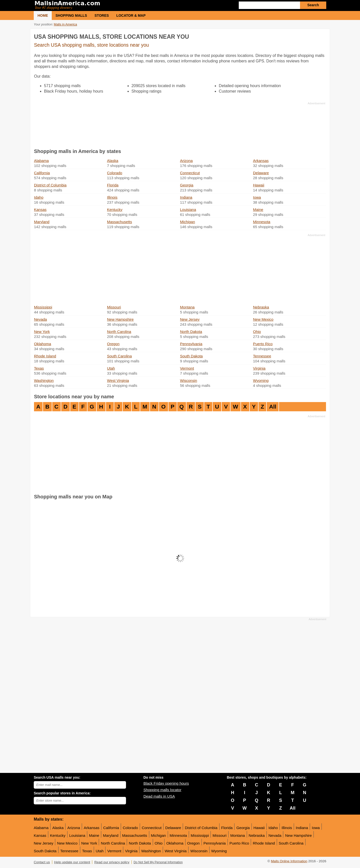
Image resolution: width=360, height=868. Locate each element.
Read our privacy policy (112, 862)
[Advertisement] (180, 124)
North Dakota (191, 332)
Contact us (42, 862)
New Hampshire (120, 319)
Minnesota (262, 222)
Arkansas (261, 161)
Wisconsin (188, 380)
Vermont (187, 368)
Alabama (41, 161)
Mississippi (43, 307)
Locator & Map (131, 15)
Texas (39, 368)
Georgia (187, 185)
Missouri (114, 307)
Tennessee (262, 356)
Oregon (113, 344)
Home (43, 15)
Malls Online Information (289, 861)
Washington (44, 380)
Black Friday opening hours (166, 783)
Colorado (115, 173)
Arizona (186, 161)
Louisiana (188, 210)
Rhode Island (45, 356)
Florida (113, 185)
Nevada (40, 319)
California (42, 173)
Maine (258, 210)
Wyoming (261, 380)
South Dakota (191, 356)
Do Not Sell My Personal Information (158, 862)
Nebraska (261, 307)
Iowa (257, 197)
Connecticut (190, 173)
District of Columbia (50, 185)
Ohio (257, 332)
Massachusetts (119, 222)
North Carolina (119, 332)
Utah (111, 368)
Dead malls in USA (159, 796)
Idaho (39, 197)
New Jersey (190, 319)
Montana (187, 307)
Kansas (40, 210)
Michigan (187, 222)
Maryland (42, 222)
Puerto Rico (263, 344)
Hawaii (259, 185)
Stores (102, 15)
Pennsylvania (191, 344)
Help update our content (72, 862)
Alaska (113, 161)
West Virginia (118, 380)
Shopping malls (71, 15)
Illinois (112, 197)
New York (42, 332)
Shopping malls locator (162, 790)
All (273, 407)
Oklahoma (42, 344)
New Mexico (263, 319)
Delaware (261, 173)
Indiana (186, 197)
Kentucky (115, 210)
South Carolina (119, 356)
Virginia (259, 368)
